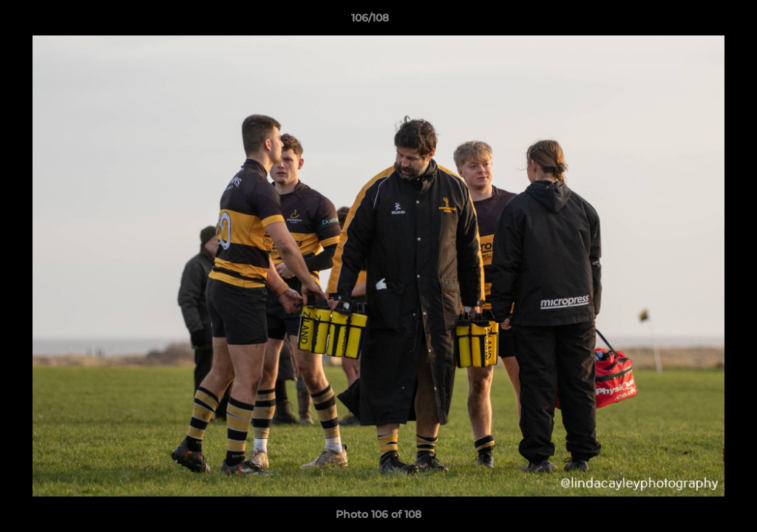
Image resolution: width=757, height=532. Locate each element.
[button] (695, 21)
